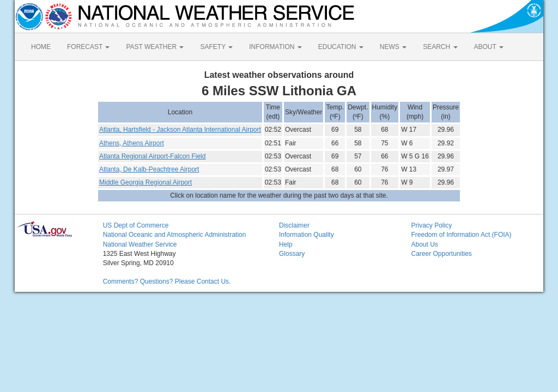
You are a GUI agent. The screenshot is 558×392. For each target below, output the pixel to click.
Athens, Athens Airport (132, 143)
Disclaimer (294, 225)
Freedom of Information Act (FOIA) (461, 235)
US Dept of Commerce (136, 225)
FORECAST (88, 47)
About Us (424, 244)
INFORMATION (275, 47)
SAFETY (216, 47)
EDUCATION (341, 47)
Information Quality (307, 235)
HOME (41, 47)
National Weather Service (140, 244)
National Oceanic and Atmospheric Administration (175, 235)
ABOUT (489, 47)
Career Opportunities (441, 254)
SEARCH (440, 47)
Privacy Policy (431, 225)
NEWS (393, 47)
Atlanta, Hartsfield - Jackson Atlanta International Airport (180, 130)
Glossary (292, 254)
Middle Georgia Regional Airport (145, 182)
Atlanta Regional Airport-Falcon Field (152, 156)
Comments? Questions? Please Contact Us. (167, 281)
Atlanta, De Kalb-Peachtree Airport (149, 169)
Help (286, 244)
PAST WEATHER (155, 47)
